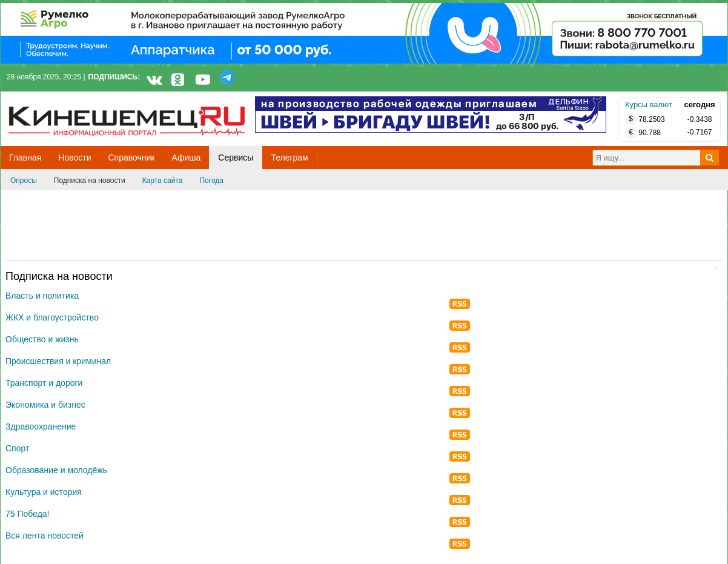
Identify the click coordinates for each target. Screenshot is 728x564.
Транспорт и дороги (44, 383)
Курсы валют (649, 105)
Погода (211, 181)
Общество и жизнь (42, 339)
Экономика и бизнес (45, 405)
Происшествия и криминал (58, 361)
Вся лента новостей (45, 536)
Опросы (24, 181)
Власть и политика (42, 296)
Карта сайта (163, 181)
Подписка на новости (90, 181)
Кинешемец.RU (53, 98)
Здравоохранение (41, 426)
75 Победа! (28, 514)
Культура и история (44, 492)
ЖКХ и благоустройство (52, 317)
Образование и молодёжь (56, 470)
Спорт (17, 448)
